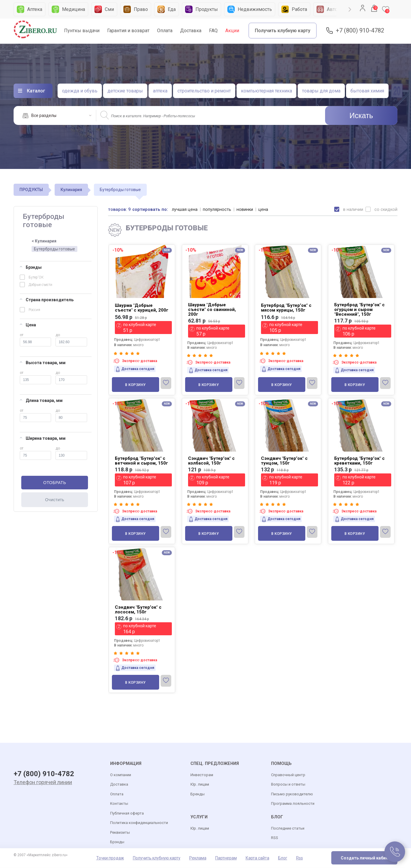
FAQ (213, 31)
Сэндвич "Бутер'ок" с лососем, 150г (138, 610)
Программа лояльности (293, 804)
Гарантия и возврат (128, 31)
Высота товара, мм (43, 363)
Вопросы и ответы (288, 785)
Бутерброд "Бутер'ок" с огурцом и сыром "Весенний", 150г (359, 310)
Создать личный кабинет (367, 858)
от (35, 340)
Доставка (191, 31)
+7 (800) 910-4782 (360, 31)
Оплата (165, 31)
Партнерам (226, 858)
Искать (361, 115)
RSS (275, 838)
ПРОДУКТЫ (31, 190)
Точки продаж (110, 858)
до (71, 340)
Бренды (198, 794)
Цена (28, 325)
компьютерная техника (266, 91)
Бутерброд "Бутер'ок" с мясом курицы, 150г (286, 308)
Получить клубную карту (283, 31)
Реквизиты (120, 833)
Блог (283, 858)
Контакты (119, 804)
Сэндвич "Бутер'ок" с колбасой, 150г (211, 461)
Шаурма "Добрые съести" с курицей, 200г (142, 308)
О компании (121, 775)
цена (264, 209)
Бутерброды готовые (54, 249)
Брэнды (31, 267)
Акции (232, 31)
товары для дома (321, 91)
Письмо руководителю (292, 794)
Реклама (198, 858)
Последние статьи (288, 829)
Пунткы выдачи (82, 31)
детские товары (125, 91)
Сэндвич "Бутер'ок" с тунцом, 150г (284, 461)
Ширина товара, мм (43, 438)
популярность (217, 209)
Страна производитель (47, 300)
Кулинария (71, 190)
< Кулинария (44, 241)
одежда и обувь (80, 91)
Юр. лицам (200, 785)
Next (350, 9)
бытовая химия (367, 91)
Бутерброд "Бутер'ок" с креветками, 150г (359, 461)
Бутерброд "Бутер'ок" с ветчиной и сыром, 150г (141, 461)
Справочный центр (288, 775)
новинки (245, 209)
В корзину (136, 385)
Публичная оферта (127, 814)
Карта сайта (257, 858)
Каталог (36, 91)
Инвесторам (202, 775)
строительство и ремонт (204, 91)
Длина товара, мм (41, 400)
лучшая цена (185, 209)
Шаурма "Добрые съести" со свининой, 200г (212, 310)
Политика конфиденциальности (139, 823)
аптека (160, 91)
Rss (300, 858)
